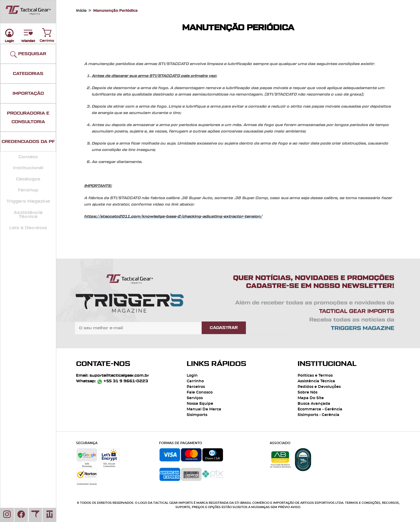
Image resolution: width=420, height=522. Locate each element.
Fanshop (28, 190)
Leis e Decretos (28, 228)
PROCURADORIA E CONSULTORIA (28, 118)
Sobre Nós (307, 392)
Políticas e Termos (315, 376)
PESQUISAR (28, 54)
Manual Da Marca (204, 409)
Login (192, 376)
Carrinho (47, 31)
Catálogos (28, 179)
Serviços (195, 398)
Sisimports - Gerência (318, 415)
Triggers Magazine (28, 201)
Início (81, 11)
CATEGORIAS (28, 74)
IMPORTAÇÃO (28, 93)
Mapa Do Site (311, 398)
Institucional (28, 168)
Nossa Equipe (200, 404)
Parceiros (196, 387)
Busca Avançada (314, 404)
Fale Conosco (200, 392)
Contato (28, 157)
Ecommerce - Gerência (320, 409)
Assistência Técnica (28, 215)
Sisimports (197, 415)
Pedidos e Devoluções (319, 387)
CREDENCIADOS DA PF (28, 142)
